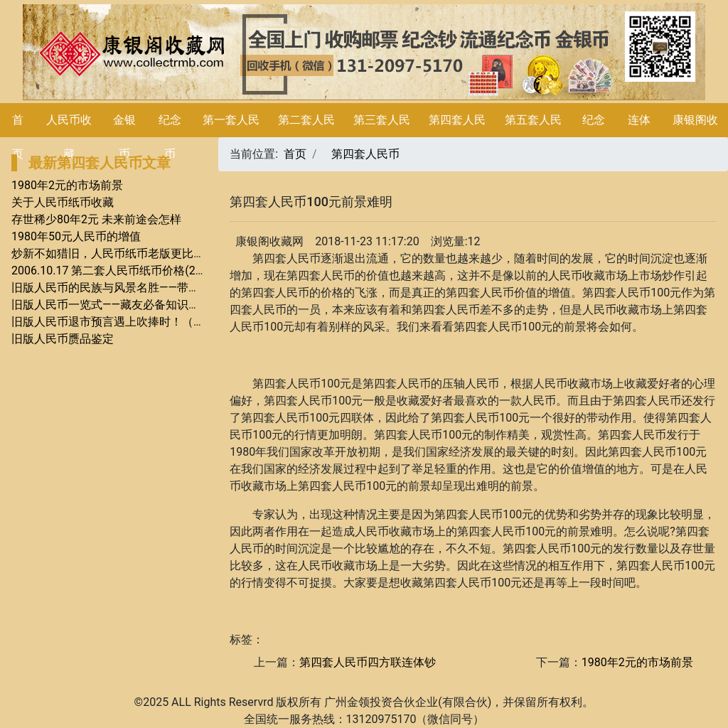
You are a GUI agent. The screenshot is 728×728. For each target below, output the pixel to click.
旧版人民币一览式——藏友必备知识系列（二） (128, 305)
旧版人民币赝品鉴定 (63, 339)
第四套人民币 (365, 154)
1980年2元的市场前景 (67, 185)
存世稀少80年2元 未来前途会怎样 (96, 219)
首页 (295, 154)
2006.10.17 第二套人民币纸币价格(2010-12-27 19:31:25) (154, 271)
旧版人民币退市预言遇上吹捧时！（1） (111, 322)
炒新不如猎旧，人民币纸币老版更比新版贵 (119, 253)
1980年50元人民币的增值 (76, 236)
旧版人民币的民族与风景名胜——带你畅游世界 (128, 288)
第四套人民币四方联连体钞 (368, 662)
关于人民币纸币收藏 (63, 202)
